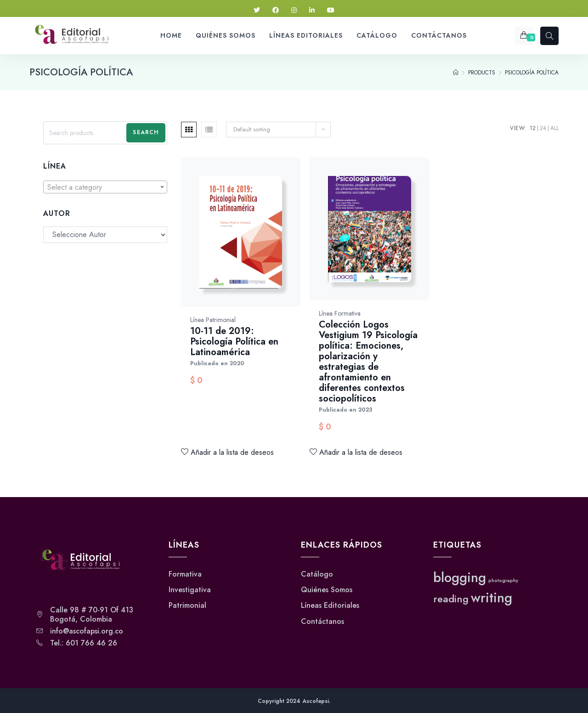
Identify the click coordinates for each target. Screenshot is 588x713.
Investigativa (190, 590)
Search (146, 132)
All (554, 128)
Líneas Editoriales (330, 605)
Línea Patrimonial (213, 320)
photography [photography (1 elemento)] (503, 580)
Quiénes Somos (327, 590)
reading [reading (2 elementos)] (451, 599)
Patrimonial (187, 605)
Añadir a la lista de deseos (227, 452)
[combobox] (105, 187)
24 (543, 128)
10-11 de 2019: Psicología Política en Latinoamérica (234, 342)
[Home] (456, 73)
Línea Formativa (340, 313)
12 (533, 128)
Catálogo (317, 574)
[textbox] (105, 187)
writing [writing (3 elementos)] (492, 598)
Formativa (185, 574)
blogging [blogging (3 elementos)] (460, 577)
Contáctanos (322, 622)
